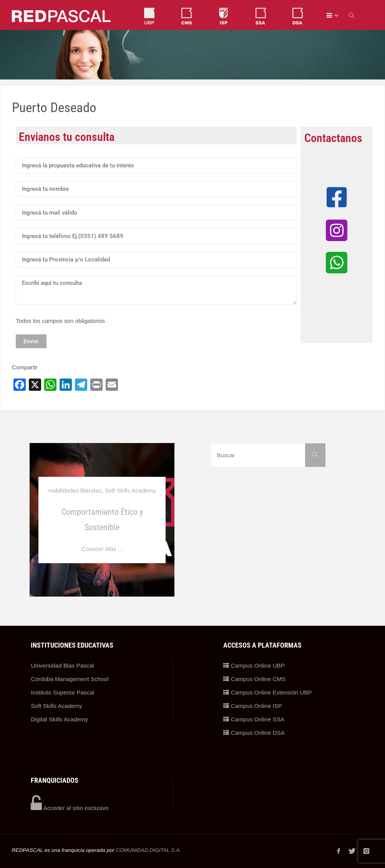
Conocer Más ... (102, 549)
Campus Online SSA (254, 719)
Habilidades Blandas (75, 490)
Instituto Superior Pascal (62, 692)
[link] (352, 15)
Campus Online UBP (254, 665)
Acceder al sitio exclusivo (70, 808)
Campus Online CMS (254, 679)
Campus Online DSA (254, 733)
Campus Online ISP (253, 706)
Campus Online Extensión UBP (267, 692)
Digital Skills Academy (59, 719)
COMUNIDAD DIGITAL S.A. (148, 850)
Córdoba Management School (70, 679)
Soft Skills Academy (130, 490)
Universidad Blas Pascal (62, 665)
